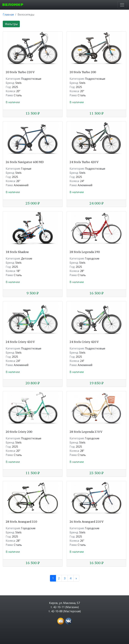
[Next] (76, 578)
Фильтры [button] (11, 24)
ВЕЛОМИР (13, 5)
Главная (8, 14)
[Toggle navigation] (122, 5)
